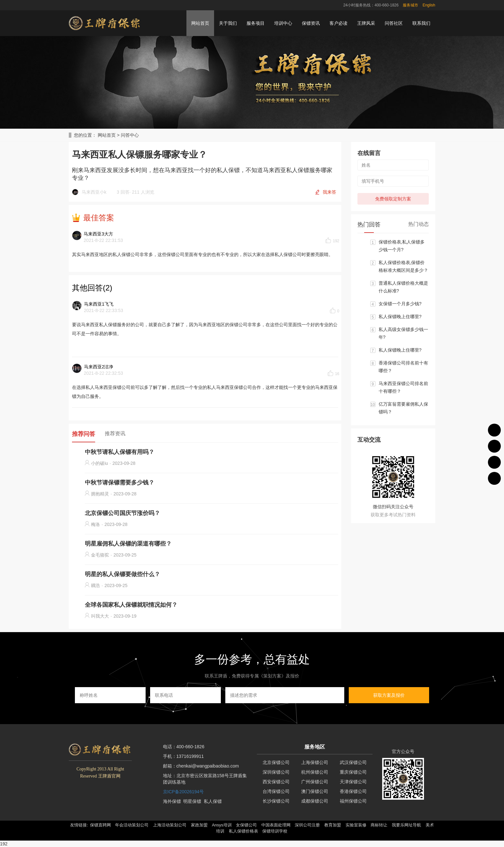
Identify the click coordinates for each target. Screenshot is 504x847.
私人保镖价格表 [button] (243, 831)
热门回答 (369, 225)
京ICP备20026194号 (184, 792)
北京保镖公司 (276, 762)
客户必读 (338, 23)
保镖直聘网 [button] (100, 825)
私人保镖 (213, 801)
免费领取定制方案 (393, 199)
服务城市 (410, 5)
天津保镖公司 (353, 782)
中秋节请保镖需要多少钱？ (120, 483)
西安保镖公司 (276, 782)
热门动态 (419, 224)
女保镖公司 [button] (246, 825)
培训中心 (283, 23)
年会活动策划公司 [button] (132, 825)
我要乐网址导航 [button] (406, 825)
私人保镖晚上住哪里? (400, 317)
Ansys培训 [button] (222, 825)
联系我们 (421, 23)
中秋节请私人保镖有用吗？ (120, 452)
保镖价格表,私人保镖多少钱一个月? (402, 246)
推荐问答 (84, 434)
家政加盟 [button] (199, 825)
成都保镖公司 (315, 801)
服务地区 (315, 747)
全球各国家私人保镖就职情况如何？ (131, 605)
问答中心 (130, 135)
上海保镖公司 (315, 762)
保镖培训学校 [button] (275, 831)
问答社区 (394, 23)
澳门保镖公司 (315, 791)
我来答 (329, 192)
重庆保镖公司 (353, 772)
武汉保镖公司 (353, 762)
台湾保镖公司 (276, 791)
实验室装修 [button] (356, 825)
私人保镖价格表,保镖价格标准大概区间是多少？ (403, 266)
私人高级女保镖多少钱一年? (403, 333)
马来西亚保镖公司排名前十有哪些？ (403, 387)
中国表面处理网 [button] (276, 825)
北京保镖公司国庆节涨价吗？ (122, 513)
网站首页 (200, 23)
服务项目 (256, 23)
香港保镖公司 (353, 791)
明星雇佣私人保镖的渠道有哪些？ (128, 544)
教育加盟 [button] (333, 825)
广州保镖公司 (315, 782)
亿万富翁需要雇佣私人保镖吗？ (403, 408)
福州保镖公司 (353, 801)
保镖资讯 (311, 23)
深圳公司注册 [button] (307, 825)
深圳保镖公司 (276, 772)
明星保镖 (192, 801)
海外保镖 (172, 801)
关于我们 (228, 23)
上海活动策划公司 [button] (170, 825)
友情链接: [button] (79, 825)
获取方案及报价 (389, 695)
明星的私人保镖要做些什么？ (122, 574)
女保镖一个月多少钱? (400, 304)
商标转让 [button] (379, 825)
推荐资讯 (115, 433)
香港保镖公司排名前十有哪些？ (403, 367)
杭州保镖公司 (315, 772)
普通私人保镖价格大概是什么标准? (403, 287)
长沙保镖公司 (276, 801)
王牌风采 (366, 23)
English (429, 5)
